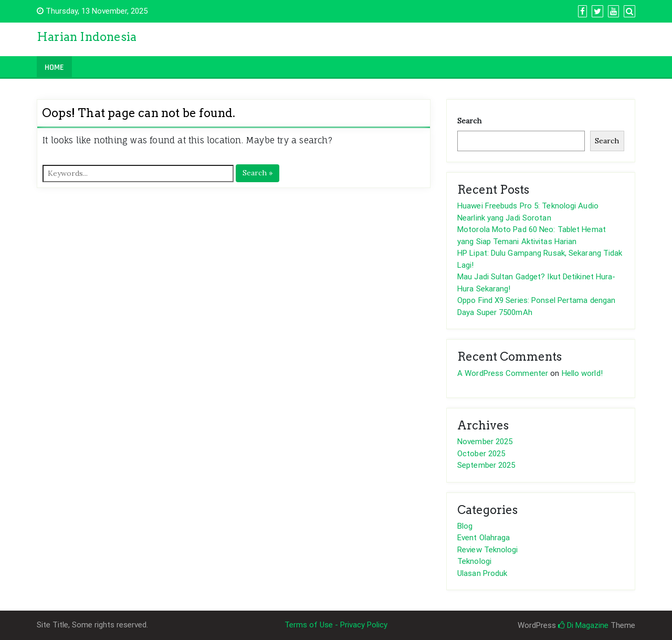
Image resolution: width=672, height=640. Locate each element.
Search (469, 121)
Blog (465, 526)
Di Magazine (583, 625)
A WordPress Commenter (503, 373)
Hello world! (582, 373)
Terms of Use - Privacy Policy (336, 625)
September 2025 (486, 465)
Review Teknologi (488, 550)
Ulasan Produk (482, 573)
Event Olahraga (484, 538)
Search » (258, 173)
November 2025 (485, 442)
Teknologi (474, 561)
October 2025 (481, 454)
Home (54, 67)
